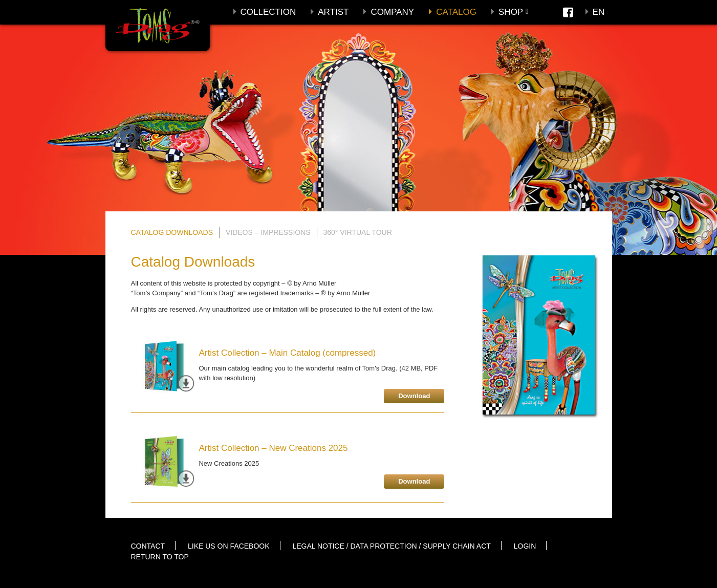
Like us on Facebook (229, 546)
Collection (268, 12)
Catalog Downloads (172, 232)
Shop (511, 12)
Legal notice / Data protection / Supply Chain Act (391, 546)
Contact (148, 546)
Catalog (456, 12)
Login (525, 546)
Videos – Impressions (268, 232)
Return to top (160, 557)
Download (414, 396)
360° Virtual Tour (358, 232)
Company (392, 12)
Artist (333, 12)
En (599, 12)
